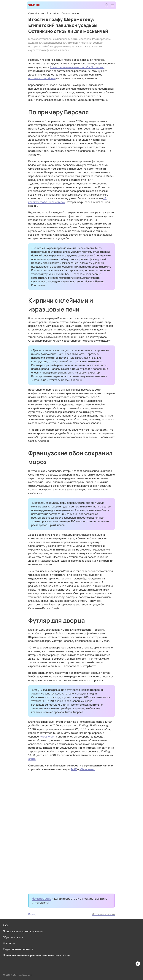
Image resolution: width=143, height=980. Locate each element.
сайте (32, 759)
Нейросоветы (42, 899)
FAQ (5, 925)
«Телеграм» (87, 769)
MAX (74, 769)
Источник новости (103, 914)
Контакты (9, 943)
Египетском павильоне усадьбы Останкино (77, 67)
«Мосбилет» (47, 736)
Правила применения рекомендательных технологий (36, 955)
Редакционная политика (18, 949)
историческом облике (42, 78)
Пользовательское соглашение (23, 931)
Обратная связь (13, 937)
